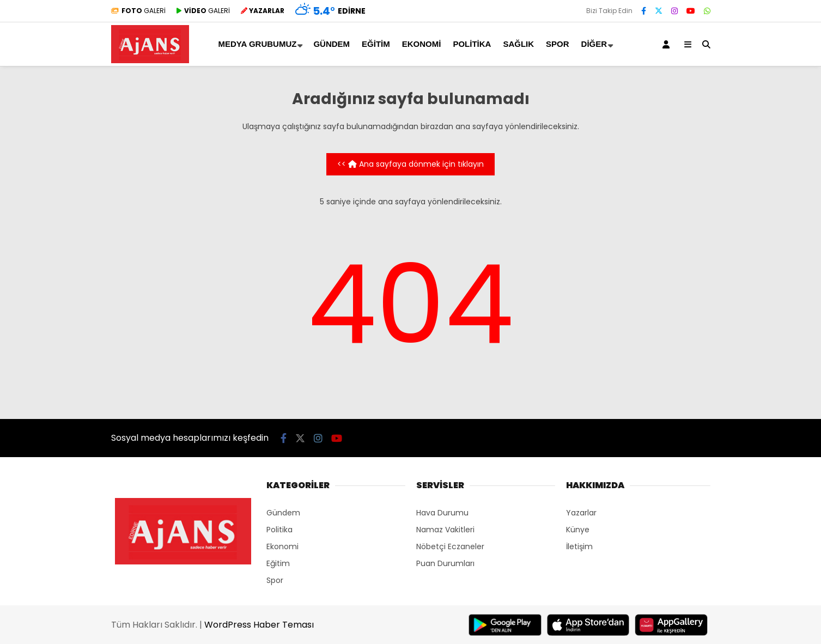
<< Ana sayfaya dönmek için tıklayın (410, 164)
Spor (558, 44)
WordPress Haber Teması (259, 625)
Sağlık (518, 44)
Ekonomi (422, 44)
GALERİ (138, 11)
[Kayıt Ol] (668, 44)
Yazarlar (581, 513)
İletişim (579, 546)
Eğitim (376, 44)
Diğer (594, 44)
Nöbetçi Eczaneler (450, 546)
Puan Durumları (445, 563)
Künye (578, 530)
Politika (472, 44)
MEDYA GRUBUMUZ (258, 44)
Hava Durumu (442, 513)
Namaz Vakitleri (445, 530)
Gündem (332, 44)
